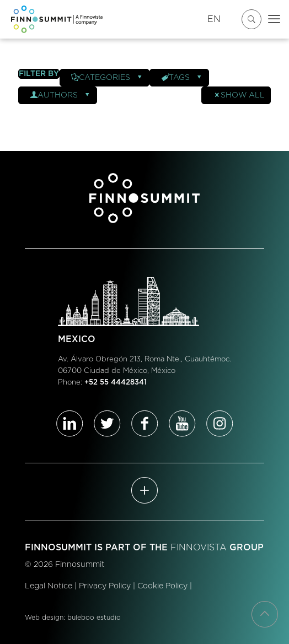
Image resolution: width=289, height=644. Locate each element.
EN (214, 19)
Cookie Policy (162, 586)
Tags (182, 78)
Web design (44, 618)
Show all (239, 95)
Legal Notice (49, 586)
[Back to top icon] (265, 614)
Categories (107, 78)
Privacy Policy (105, 586)
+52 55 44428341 (116, 383)
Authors (60, 95)
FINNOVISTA (199, 548)
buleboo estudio (94, 618)
